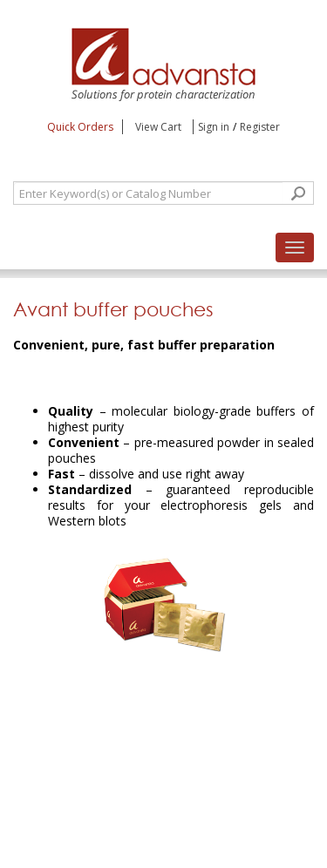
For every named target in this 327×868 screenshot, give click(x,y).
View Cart (160, 127)
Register (260, 127)
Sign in (214, 127)
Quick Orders (80, 127)
